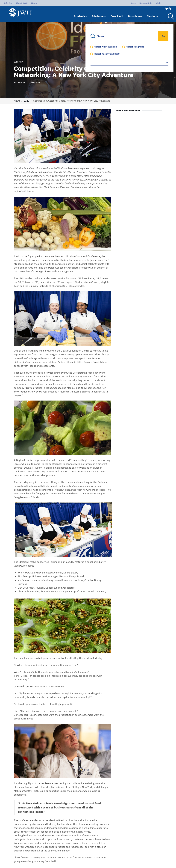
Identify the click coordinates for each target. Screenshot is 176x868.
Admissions (99, 14)
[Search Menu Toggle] (170, 14)
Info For (8, 3)
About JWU (22, 3)
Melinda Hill (20, 83)
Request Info (135, 3)
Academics (80, 14)
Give (123, 3)
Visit (148, 3)
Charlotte (153, 14)
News (34, 3)
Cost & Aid (117, 14)
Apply (164, 3)
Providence (135, 14)
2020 (26, 101)
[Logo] (21, 13)
